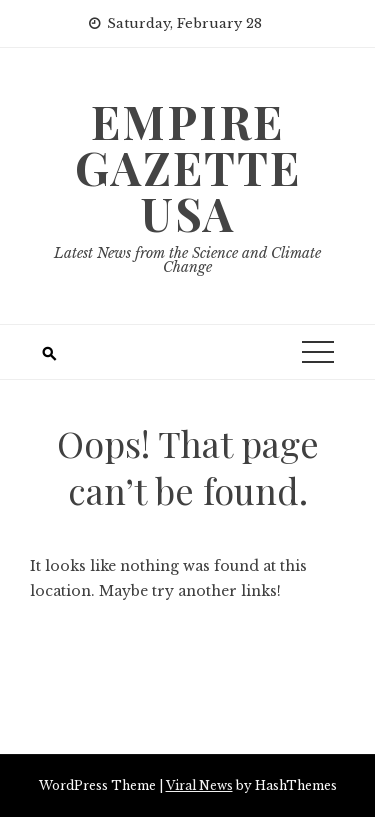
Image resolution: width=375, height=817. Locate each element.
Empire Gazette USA (188, 167)
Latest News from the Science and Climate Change (187, 260)
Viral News (199, 785)
